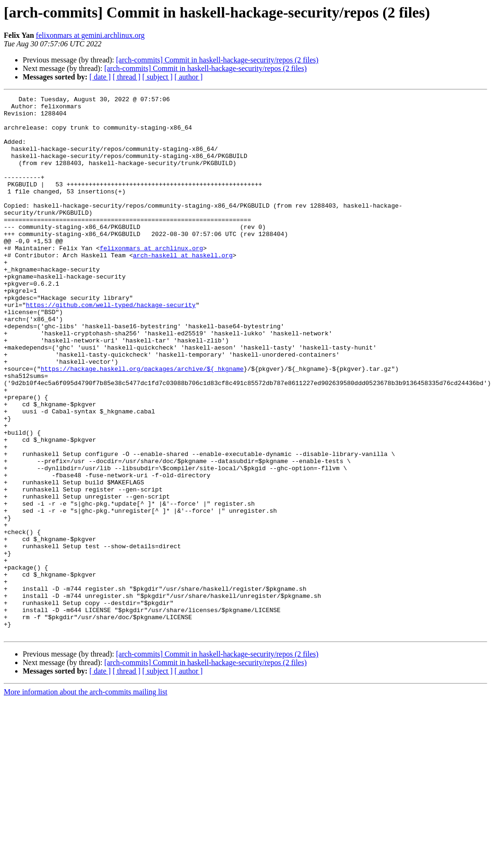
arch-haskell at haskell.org (183, 288)
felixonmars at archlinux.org (151, 279)
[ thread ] (127, 77)
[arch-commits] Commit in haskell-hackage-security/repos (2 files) (217, 60)
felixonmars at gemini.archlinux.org (90, 35)
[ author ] (189, 77)
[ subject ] (158, 77)
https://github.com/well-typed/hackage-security (111, 347)
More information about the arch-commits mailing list (86, 800)
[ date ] (100, 77)
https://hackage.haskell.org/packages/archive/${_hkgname (142, 424)
